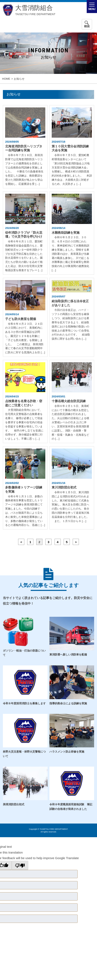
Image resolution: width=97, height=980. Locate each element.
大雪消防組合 (34, 8)
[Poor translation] (20, 865)
